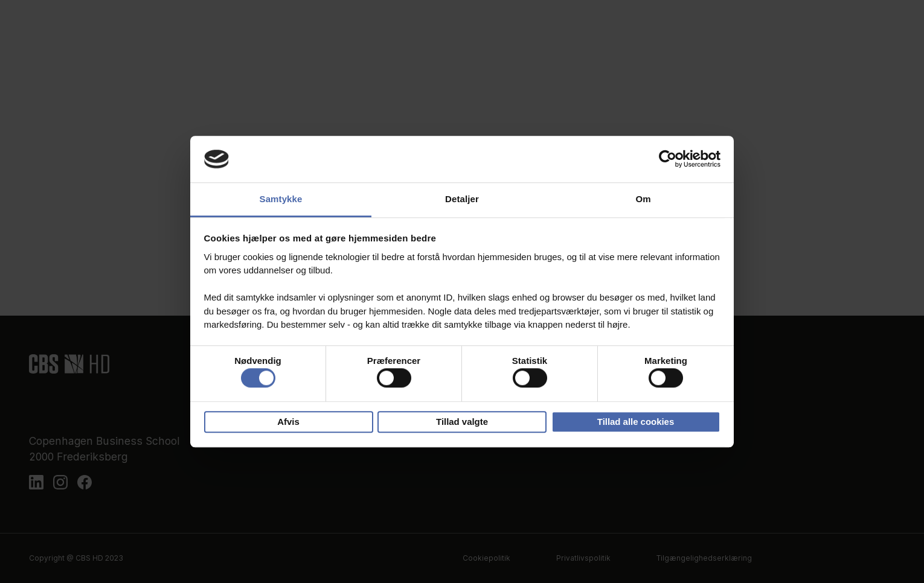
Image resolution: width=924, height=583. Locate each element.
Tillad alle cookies (636, 422)
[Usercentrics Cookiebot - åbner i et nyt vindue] (668, 159)
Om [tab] (643, 199)
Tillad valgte (462, 422)
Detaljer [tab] (462, 199)
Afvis (288, 422)
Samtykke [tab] (281, 199)
